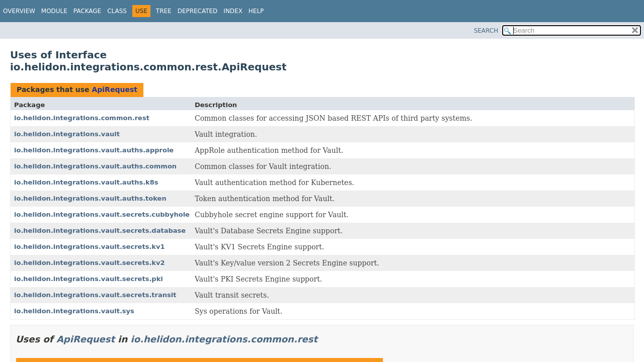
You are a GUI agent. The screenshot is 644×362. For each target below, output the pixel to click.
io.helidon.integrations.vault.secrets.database (100, 231)
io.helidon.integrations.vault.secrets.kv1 (90, 247)
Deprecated (198, 11)
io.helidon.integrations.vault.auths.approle (94, 150)
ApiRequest (114, 89)
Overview (19, 11)
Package (87, 11)
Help (256, 11)
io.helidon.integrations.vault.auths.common (95, 166)
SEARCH (486, 31)
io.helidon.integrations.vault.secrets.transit (95, 295)
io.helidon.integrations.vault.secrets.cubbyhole (102, 214)
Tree (164, 11)
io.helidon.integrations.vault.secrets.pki (89, 279)
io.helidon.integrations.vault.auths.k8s (86, 182)
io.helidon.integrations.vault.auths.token (90, 198)
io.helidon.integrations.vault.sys (74, 311)
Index (233, 11)
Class (117, 11)
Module (54, 11)
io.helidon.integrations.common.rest (82, 118)
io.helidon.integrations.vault (67, 134)
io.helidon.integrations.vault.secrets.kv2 (90, 263)
